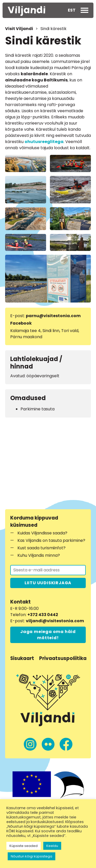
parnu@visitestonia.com (53, 316)
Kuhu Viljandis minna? (39, 555)
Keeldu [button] (52, 846)
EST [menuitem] (72, 10)
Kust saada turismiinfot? (41, 548)
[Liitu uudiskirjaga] (48, 570)
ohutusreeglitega (44, 142)
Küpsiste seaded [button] (24, 846)
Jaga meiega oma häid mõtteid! (48, 635)
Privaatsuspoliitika (63, 658)
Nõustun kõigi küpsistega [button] (31, 856)
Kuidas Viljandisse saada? (42, 533)
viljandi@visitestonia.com (55, 621)
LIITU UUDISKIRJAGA (48, 583)
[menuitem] (72, 10)
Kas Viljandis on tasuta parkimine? (51, 540)
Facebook (21, 323)
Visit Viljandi (19, 29)
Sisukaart (22, 658)
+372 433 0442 (43, 615)
